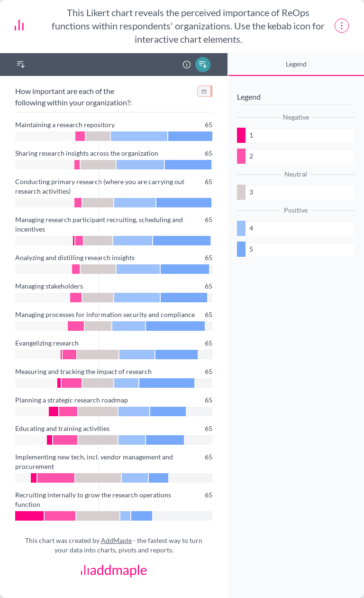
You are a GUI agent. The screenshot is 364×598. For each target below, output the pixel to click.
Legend (296, 64)
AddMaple (116, 540)
